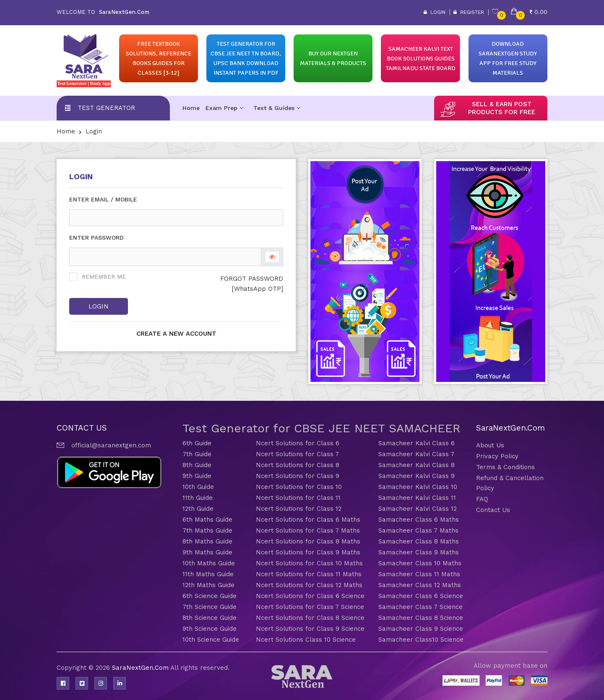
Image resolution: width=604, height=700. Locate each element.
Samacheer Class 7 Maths (418, 530)
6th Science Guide (210, 596)
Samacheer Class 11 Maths (419, 574)
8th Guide (197, 465)
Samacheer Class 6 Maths (419, 520)
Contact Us (493, 510)
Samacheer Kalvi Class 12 (418, 509)
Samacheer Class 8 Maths (419, 541)
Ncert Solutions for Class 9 (298, 476)
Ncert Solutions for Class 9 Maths (308, 552)
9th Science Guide (210, 629)
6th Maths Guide (207, 520)
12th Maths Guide (208, 585)
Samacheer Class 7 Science (420, 607)
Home (191, 108)
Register (469, 12)
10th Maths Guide (209, 563)
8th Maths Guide (207, 541)
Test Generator (106, 108)
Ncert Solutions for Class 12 (299, 509)
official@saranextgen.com (111, 445)
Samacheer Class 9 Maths (419, 552)
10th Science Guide (211, 640)
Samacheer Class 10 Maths (420, 563)
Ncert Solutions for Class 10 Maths (309, 563)
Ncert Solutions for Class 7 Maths (308, 530)
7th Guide (197, 454)
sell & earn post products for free (502, 108)
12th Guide (198, 509)
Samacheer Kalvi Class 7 (416, 454)
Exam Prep (224, 108)
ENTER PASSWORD (96, 238)
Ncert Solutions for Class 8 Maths (308, 541)
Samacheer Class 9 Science (421, 629)
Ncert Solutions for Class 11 (298, 498)
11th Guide (198, 498)
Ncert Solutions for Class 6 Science (310, 596)
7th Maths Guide (207, 530)
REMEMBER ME (104, 277)
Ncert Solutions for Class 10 (299, 487)
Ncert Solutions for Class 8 (298, 465)
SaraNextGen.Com (141, 668)
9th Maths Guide (207, 552)
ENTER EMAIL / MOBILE (103, 199)
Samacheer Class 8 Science (421, 618)
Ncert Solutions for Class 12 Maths (309, 585)
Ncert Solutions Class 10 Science (306, 640)
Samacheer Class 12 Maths (420, 585)
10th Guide (198, 487)
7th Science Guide (210, 607)
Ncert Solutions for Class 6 (298, 443)
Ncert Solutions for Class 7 (297, 454)
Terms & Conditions (505, 467)
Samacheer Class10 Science (421, 640)
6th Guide (197, 443)
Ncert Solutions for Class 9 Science (310, 629)
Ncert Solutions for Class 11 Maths (309, 574)
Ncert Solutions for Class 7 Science (310, 607)
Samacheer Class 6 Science (421, 596)
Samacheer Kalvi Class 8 (417, 465)
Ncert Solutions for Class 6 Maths (308, 520)
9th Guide (197, 476)
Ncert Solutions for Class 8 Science (310, 618)
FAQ (482, 499)
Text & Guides (277, 108)
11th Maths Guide (208, 574)
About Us (490, 445)
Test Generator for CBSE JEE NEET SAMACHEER (322, 428)
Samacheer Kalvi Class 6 (417, 443)
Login (435, 12)
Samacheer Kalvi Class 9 (417, 476)
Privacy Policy (497, 456)
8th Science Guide (210, 618)
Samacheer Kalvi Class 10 (418, 487)
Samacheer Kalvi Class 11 (417, 498)
